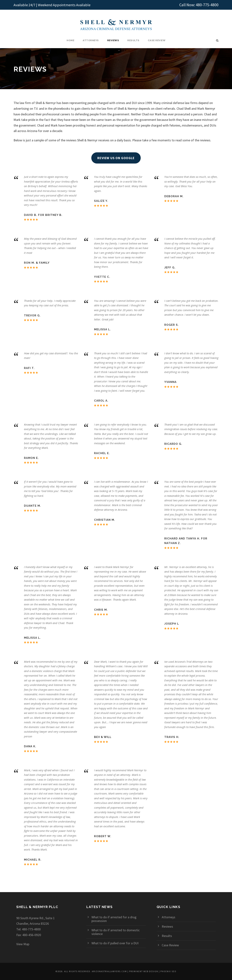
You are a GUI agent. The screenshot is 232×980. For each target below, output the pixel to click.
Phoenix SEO (168, 971)
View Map (23, 944)
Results (133, 40)
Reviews (113, 40)
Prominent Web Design (144, 971)
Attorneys (91, 40)
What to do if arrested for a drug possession (114, 919)
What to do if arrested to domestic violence (116, 932)
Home (70, 40)
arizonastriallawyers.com (109, 971)
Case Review (157, 40)
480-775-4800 (207, 5)
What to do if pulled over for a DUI (115, 943)
